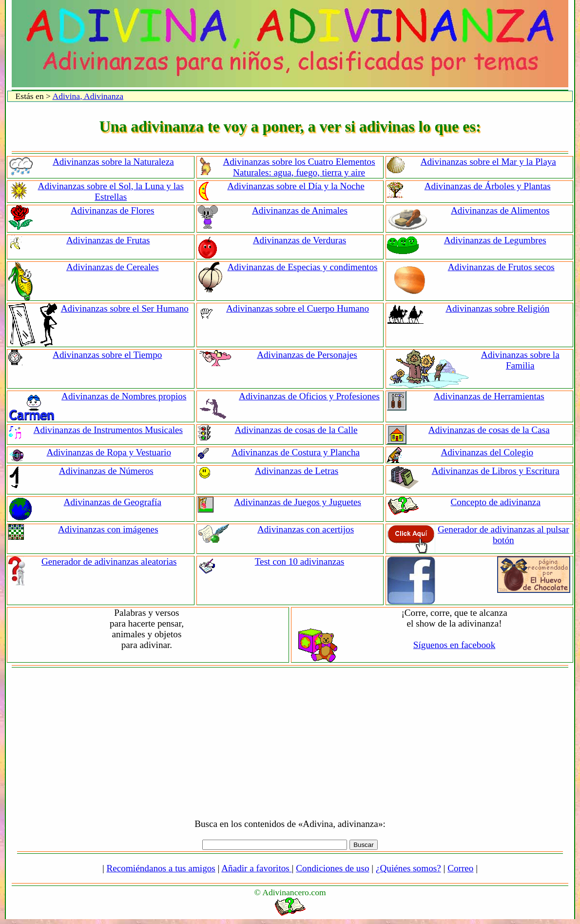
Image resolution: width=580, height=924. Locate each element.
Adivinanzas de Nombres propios (124, 396)
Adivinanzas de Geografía (113, 502)
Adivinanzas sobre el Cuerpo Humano (298, 308)
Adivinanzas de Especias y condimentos (303, 267)
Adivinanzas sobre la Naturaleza (113, 162)
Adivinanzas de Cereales (113, 267)
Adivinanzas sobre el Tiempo (107, 355)
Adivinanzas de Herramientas (489, 396)
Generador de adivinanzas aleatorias (109, 561)
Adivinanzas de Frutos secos (501, 267)
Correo (460, 868)
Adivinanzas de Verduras (300, 240)
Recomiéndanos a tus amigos (161, 868)
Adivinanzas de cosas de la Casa (489, 430)
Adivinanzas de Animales (300, 210)
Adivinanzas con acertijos (306, 529)
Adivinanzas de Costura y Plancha (296, 452)
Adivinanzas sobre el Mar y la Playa (488, 162)
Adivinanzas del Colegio (487, 452)
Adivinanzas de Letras (297, 471)
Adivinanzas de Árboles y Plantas (488, 186)
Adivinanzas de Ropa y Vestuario (109, 452)
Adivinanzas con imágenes (108, 529)
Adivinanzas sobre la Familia (520, 360)
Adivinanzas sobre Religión (497, 308)
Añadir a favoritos (256, 868)
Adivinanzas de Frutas (108, 240)
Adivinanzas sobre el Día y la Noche (296, 186)
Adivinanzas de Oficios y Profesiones (309, 396)
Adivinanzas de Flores (113, 210)
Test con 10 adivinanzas (300, 561)
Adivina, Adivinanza (88, 96)
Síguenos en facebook (454, 645)
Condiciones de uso (332, 868)
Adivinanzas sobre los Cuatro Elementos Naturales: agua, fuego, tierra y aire (299, 167)
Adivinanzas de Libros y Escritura (496, 471)
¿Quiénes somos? (408, 868)
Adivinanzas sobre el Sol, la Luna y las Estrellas (111, 191)
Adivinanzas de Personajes (307, 355)
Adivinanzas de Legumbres (495, 240)
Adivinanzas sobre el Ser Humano (125, 308)
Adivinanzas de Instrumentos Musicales (108, 430)
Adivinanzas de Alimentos (500, 210)
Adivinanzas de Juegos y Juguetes (298, 502)
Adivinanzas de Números (106, 471)
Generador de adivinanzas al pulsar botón (503, 535)
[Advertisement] (290, 741)
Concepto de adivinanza (496, 502)
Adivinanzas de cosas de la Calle (296, 430)
